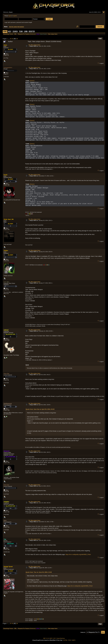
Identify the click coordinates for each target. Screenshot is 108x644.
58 (17, 39)
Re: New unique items (34, 45)
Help (10, 32)
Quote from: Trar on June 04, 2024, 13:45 (39, 572)
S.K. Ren (6, 282)
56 (13, 39)
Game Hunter (43, 34)
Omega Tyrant (8, 567)
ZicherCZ (7, 451)
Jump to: (83, 632)
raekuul (6, 330)
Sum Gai (6, 374)
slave (5, 45)
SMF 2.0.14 (46, 638)
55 (11, 39)
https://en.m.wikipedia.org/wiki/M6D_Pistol (78, 554)
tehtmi (38, 34)
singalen (6, 502)
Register (32, 32)
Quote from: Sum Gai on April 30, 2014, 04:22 (40, 409)
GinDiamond (8, 404)
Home (5, 32)
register (15, 16)
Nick (5, 521)
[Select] (32, 81)
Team (21, 32)
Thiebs (6, 251)
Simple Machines (61, 638)
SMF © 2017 (53, 638)
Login (26, 32)
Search (15, 32)
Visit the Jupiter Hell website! (17, 27)
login (10, 16)
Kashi (6, 175)
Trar (5, 539)
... (9, 39)
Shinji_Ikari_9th (9, 219)
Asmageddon (8, 68)
